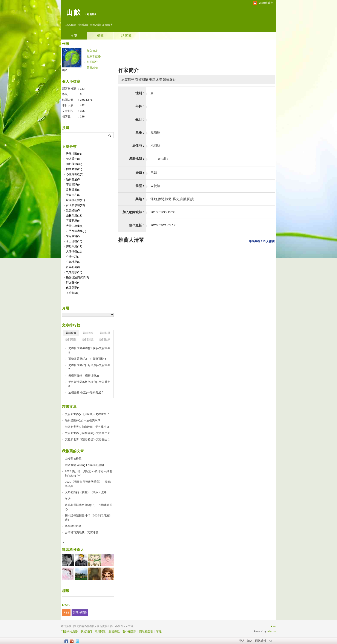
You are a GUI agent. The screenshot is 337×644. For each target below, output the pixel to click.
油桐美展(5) (73, 179)
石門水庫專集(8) (76, 231)
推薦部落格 (94, 56)
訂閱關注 (92, 62)
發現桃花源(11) (75, 200)
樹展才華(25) (74, 169)
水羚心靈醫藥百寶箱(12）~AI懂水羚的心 (89, 507)
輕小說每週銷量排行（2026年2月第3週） (88, 518)
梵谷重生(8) (73, 159)
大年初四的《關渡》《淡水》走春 (86, 492)
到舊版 (91, 14)
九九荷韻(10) (74, 272)
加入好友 (92, 51)
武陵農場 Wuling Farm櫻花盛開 (84, 465)
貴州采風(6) (73, 190)
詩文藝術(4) (73, 282)
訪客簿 (126, 36)
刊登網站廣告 (69, 631)
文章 (74, 36)
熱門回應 (88, 339)
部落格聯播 (80, 613)
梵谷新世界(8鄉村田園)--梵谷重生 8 (89, 350)
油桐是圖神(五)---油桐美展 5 (86, 392)
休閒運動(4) (73, 288)
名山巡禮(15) (74, 241)
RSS (66, 613)
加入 (250, 641)
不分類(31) (73, 293)
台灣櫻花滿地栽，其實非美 (82, 532)
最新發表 (71, 333)
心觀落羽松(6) (75, 174)
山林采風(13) (74, 215)
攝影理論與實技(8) (77, 277)
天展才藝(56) (74, 154)
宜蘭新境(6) (73, 221)
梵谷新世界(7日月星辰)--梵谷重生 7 (89, 367)
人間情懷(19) (74, 252)
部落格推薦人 (73, 550)
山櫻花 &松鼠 (73, 459)
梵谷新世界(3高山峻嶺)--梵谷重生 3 (87, 427)
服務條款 (114, 631)
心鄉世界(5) (73, 262)
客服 (159, 631)
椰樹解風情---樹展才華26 (84, 376)
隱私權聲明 (146, 631)
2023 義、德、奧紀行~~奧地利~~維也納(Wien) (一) (88, 473)
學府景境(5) (73, 236)
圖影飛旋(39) (74, 164)
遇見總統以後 (73, 526)
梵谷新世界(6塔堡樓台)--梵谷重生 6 (89, 384)
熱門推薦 (105, 339)
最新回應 (88, 333)
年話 (68, 499)
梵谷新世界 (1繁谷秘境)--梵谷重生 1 (87, 439)
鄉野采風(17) (74, 246)
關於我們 (86, 631)
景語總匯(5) (73, 210)
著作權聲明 (129, 631)
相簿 (100, 36)
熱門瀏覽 (71, 339)
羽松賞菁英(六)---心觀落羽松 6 (87, 359)
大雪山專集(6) (75, 226)
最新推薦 (105, 333)
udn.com (271, 631)
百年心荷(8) (73, 267)
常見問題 (100, 631)
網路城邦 (260, 641)
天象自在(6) (73, 195)
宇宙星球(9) (73, 185)
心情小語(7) (73, 257)
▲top (273, 626)
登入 (242, 641)
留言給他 (92, 68)
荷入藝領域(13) (75, 205)
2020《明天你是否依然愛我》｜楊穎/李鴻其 (88, 484)
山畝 (73, 12)
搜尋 (110, 135)
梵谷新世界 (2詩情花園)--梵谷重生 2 (87, 433)
